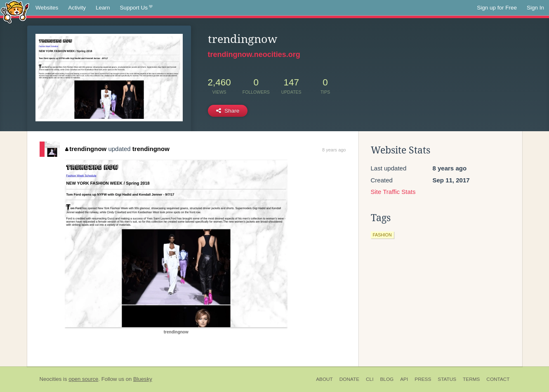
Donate (349, 379)
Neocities (51, 379)
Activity (77, 8)
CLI (370, 379)
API (404, 379)
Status (447, 379)
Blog (387, 379)
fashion (382, 235)
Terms (471, 379)
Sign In (535, 8)
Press (423, 379)
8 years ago (334, 150)
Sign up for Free (497, 8)
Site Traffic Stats (393, 192)
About (324, 379)
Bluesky (143, 379)
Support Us (136, 8)
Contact (498, 379)
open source (83, 379)
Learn (103, 8)
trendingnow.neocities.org (254, 54)
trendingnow (86, 149)
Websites (47, 8)
